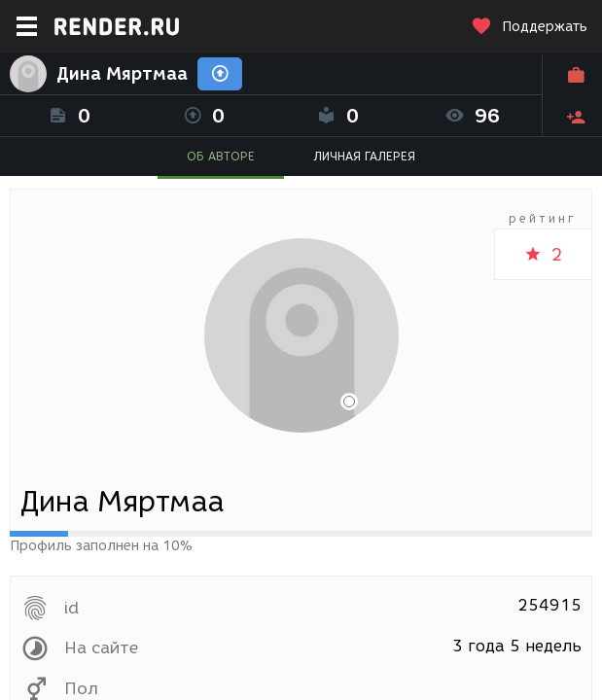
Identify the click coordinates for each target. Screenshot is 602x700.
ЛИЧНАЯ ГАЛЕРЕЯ (364, 156)
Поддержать (529, 27)
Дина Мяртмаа (122, 74)
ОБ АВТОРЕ (221, 156)
